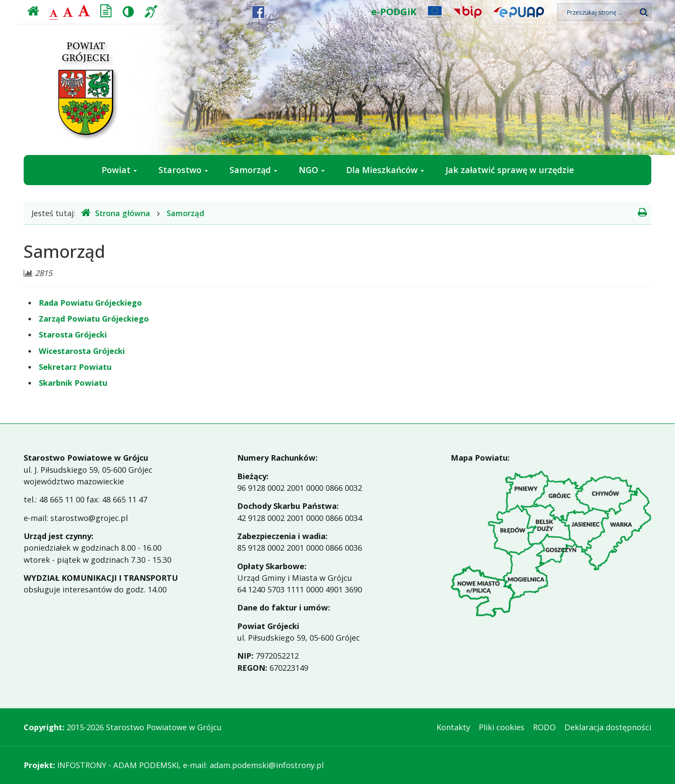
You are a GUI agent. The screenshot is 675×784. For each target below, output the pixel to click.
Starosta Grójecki (73, 335)
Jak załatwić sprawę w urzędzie (510, 170)
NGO (312, 170)
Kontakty (453, 727)
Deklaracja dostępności (608, 727)
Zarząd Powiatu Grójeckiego (94, 319)
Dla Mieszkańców (385, 170)
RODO (544, 727)
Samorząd (253, 170)
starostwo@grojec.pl (89, 518)
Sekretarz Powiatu (75, 367)
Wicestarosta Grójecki (82, 351)
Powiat (119, 170)
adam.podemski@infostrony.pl (267, 765)
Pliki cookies (502, 727)
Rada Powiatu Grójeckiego (90, 303)
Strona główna (116, 213)
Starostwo (183, 170)
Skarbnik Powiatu (73, 383)
